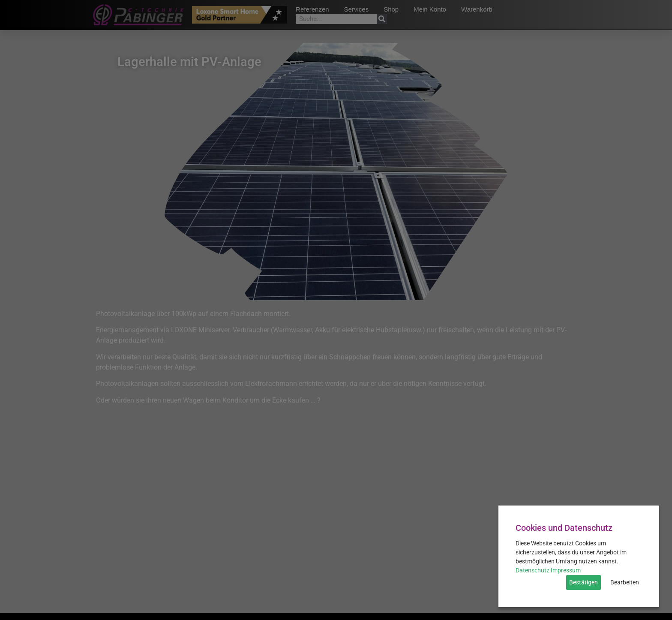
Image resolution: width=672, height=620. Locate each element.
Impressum (566, 570)
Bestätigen (583, 582)
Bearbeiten (625, 582)
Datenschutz (532, 570)
